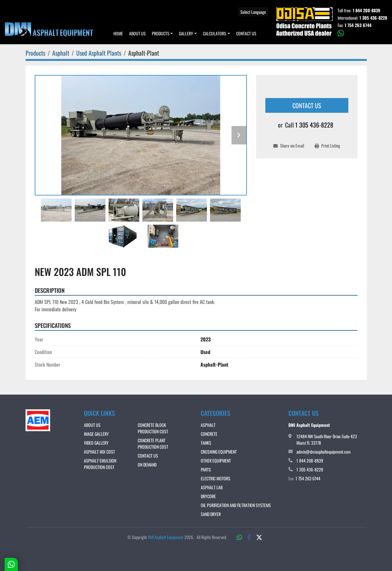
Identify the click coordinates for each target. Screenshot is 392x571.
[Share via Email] (291, 146)
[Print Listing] (327, 146)
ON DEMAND (147, 465)
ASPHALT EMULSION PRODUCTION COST (100, 464)
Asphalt (208, 425)
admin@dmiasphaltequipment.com (324, 452)
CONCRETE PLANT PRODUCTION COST (153, 443)
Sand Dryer (211, 514)
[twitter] (259, 537)
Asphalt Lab (212, 487)
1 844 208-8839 (366, 10)
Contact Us (246, 33)
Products (161, 33)
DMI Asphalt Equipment (166, 537)
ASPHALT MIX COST (99, 452)
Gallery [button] (186, 33)
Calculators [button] (215, 33)
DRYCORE (208, 496)
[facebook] (249, 537)
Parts (206, 469)
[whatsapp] (362, 33)
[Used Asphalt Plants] (99, 53)
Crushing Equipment (219, 452)
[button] (162, 33)
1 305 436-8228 (373, 18)
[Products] (35, 53)
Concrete (209, 434)
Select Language (253, 12)
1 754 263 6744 (358, 25)
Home (118, 33)
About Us (137, 33)
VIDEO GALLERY (96, 443)
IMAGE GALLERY (96, 434)
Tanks (206, 443)
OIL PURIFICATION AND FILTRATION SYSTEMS (236, 505)
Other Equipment (216, 461)
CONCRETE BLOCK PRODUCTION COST (153, 428)
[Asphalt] (61, 53)
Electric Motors (216, 478)
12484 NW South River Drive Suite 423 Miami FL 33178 (327, 439)
